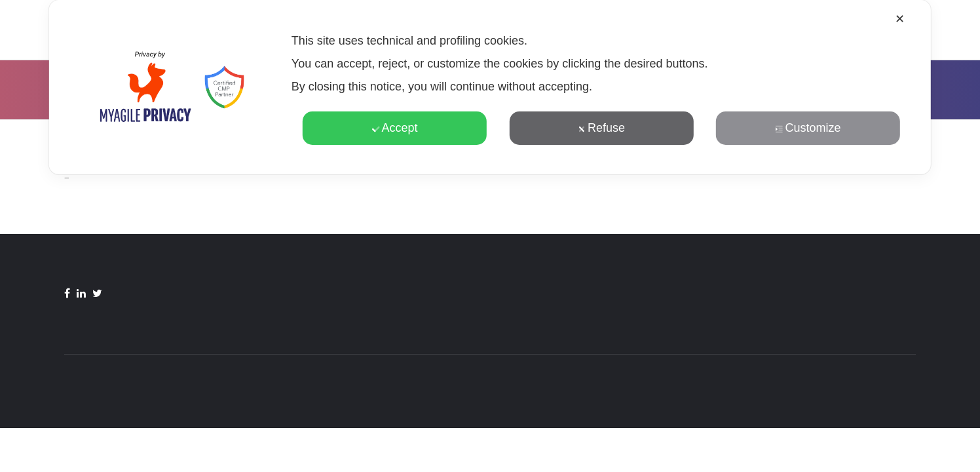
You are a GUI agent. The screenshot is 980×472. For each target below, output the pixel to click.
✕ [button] (900, 19)
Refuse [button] (601, 128)
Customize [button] (808, 128)
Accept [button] (395, 128)
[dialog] (490, 87)
